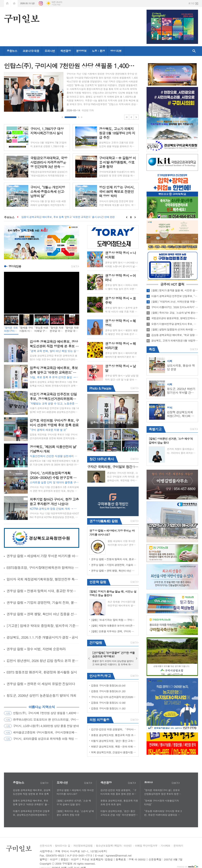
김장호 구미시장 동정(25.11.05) (108, 708)
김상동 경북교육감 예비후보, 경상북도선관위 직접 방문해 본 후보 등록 (32, 792)
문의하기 (178, 846)
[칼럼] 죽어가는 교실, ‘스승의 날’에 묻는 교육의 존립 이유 (175, 313)
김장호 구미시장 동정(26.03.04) (108, 685)
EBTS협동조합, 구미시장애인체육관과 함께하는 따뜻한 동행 (43, 568)
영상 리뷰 (116, 51)
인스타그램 (41, 3)
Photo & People (100, 388)
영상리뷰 (15, 266)
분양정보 (81, 51)
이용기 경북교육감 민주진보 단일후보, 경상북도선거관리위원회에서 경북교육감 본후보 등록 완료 (31, 813)
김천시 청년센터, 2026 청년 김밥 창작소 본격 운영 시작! (43, 661)
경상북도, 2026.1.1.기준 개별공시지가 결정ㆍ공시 (42, 637)
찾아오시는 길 (62, 846)
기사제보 (165, 846)
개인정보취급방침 (83, 846)
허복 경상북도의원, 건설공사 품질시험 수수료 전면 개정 (114, 752)
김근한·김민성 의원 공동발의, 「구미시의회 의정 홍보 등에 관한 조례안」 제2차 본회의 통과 (114, 729)
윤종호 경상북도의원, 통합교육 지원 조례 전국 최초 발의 (114, 735)
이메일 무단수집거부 (146, 846)
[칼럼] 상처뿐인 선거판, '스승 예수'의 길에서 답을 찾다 (74, 802)
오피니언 (50, 51)
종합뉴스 (12, 51)
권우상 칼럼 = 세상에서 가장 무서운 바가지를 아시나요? (43, 556)
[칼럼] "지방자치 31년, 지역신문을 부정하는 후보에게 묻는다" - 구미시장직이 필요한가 (175, 302)
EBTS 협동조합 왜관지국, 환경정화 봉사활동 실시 (42, 672)
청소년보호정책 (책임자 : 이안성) (114, 846)
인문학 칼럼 (98, 582)
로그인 (191, 3)
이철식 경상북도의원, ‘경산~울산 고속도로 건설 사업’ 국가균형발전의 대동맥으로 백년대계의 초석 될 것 (114, 741)
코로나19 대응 (31, 51)
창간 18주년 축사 (101, 459)
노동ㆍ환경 (98, 51)
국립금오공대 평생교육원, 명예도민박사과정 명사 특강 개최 (175, 318)
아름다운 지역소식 (42, 707)
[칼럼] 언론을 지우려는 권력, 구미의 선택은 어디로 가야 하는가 (114, 631)
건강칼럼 (96, 643)
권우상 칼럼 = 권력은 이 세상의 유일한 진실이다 (41, 684)
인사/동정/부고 (100, 676)
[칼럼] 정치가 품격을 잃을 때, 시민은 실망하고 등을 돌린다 (175, 290)
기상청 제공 (56, 5)
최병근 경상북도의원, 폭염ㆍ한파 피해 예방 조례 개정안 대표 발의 (114, 747)
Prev (131, 117)
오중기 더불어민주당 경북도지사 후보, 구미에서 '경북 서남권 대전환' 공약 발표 (175, 324)
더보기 (44, 783)
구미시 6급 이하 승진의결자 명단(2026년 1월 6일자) (114, 697)
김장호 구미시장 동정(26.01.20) (108, 691)
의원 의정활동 (99, 720)
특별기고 (155, 429)
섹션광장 (66, 51)
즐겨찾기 (14, 3)
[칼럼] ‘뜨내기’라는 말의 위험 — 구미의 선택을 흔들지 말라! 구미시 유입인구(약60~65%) (114, 620)
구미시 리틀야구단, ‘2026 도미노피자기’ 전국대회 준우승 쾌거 (175, 307)
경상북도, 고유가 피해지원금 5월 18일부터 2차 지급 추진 (175, 341)
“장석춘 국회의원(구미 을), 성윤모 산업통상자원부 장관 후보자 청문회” (162, 792)
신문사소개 (46, 846)
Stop (127, 117)
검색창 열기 (194, 51)
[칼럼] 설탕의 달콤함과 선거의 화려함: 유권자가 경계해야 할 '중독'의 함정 (175, 330)
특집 (152, 349)
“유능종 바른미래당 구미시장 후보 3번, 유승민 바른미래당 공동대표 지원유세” (163, 813)
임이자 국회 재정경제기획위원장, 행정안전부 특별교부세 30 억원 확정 (43, 579)
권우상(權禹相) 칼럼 (103, 521)
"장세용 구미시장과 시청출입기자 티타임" (162, 802)
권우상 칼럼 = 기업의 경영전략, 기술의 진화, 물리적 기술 (43, 603)
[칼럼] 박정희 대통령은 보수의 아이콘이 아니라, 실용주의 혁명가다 (114, 626)
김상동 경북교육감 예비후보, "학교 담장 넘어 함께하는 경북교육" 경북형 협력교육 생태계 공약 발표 (175, 335)
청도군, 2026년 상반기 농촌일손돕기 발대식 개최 (41, 695)
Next (136, 117)
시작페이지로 (7, 3)
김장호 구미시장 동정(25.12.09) (108, 703)
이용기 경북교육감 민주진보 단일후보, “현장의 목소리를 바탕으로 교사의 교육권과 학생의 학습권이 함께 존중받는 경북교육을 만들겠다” (175, 296)
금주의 (172, 284)
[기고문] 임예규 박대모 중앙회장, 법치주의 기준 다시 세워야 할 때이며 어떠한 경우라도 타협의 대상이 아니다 (43, 626)
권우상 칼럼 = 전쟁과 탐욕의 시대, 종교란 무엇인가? (43, 591)
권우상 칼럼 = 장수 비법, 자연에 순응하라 (36, 649)
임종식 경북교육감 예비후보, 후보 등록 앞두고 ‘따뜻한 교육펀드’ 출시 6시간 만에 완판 (68, 217)
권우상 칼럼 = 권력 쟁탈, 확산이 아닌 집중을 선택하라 (43, 614)
